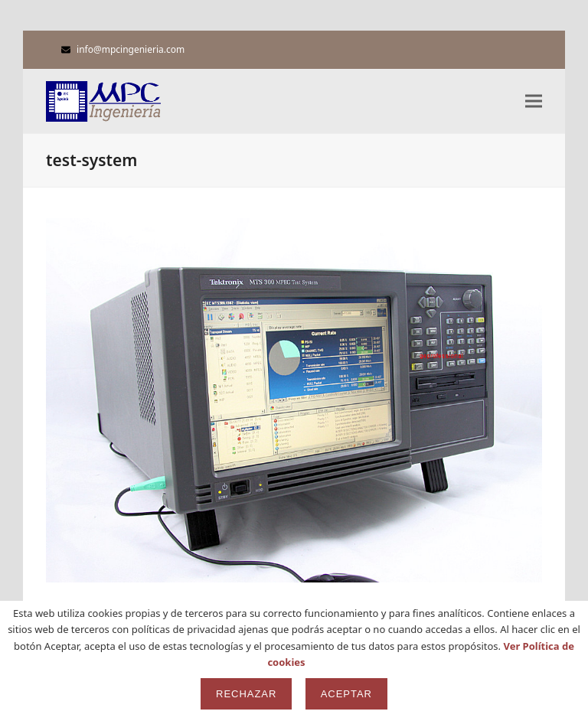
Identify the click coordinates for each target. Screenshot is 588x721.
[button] (534, 101)
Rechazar (246, 694)
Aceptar (346, 694)
